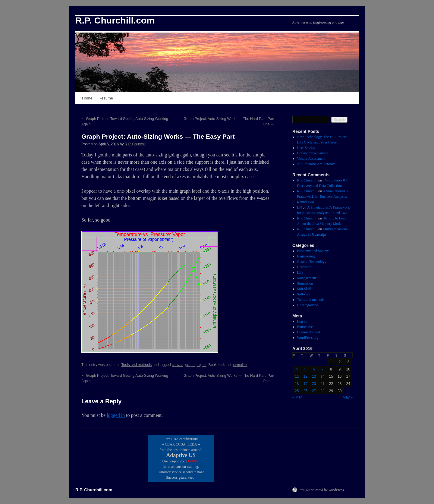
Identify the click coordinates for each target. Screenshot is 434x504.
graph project (196, 365)
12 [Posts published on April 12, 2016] (305, 376)
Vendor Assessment (311, 159)
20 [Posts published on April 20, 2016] (314, 384)
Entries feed (306, 327)
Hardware (304, 267)
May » (348, 397)
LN (300, 207)
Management (307, 278)
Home (87, 98)
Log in (302, 321)
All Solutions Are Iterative (316, 164)
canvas (178, 365)
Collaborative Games (313, 153)
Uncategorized (308, 305)
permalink (240, 365)
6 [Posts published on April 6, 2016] (314, 369)
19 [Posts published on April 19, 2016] (305, 384)
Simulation (305, 283)
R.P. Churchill (135, 144)
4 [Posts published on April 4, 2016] (297, 369)
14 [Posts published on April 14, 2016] (322, 376)
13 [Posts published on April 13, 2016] (314, 376)
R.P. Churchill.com (115, 20)
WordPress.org (308, 338)
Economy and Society (313, 251)
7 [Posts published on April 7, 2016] (323, 369)
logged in (116, 415)
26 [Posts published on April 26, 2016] (305, 391)
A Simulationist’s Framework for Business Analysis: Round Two (322, 197)
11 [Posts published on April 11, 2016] (297, 376)
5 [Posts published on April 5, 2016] (305, 369)
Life (300, 272)
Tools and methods (137, 365)
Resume (106, 98)
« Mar (297, 397)
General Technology (312, 262)
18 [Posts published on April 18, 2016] (297, 384)
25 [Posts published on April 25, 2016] (297, 391)
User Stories (306, 148)
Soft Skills (305, 289)
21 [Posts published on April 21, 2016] (322, 384)
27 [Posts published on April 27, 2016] (314, 391)
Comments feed (309, 332)
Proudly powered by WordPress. (322, 490)
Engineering (306, 256)
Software (304, 294)
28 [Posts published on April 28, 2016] (322, 391)
